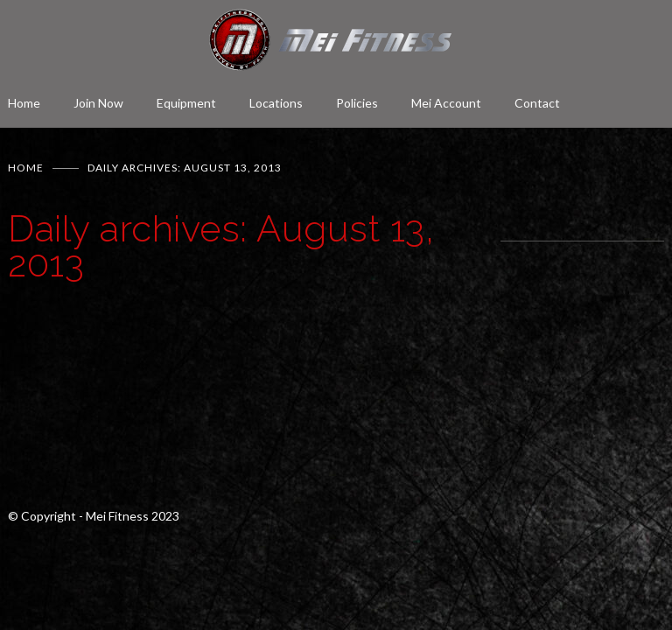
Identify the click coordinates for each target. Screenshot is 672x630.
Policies (357, 103)
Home (24, 103)
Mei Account (446, 103)
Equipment (186, 103)
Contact (537, 103)
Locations (276, 103)
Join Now (98, 103)
